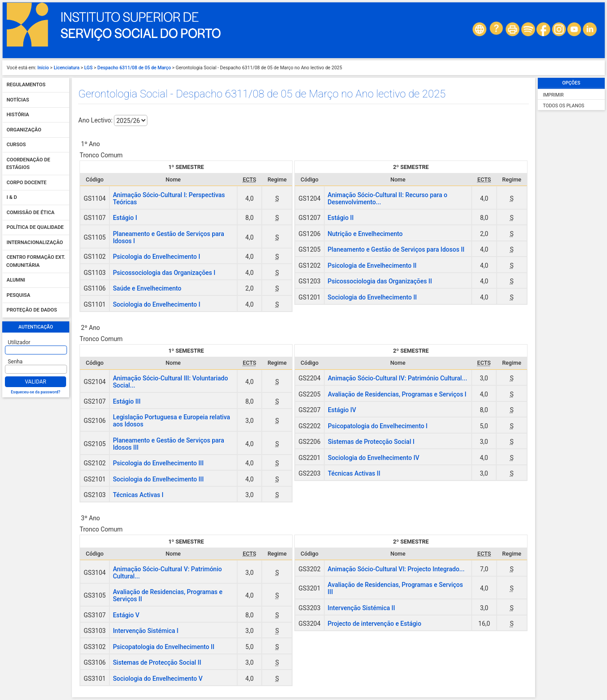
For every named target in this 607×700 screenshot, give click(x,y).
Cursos (16, 145)
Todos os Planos (564, 106)
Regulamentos (26, 85)
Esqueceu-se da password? (36, 392)
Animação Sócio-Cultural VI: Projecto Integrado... (396, 569)
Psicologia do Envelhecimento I (157, 257)
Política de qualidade (35, 228)
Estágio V (126, 615)
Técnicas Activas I (138, 495)
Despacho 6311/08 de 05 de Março (134, 68)
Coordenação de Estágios (28, 164)
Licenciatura (67, 68)
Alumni (16, 280)
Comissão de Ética (31, 213)
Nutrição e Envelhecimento (365, 234)
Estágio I (125, 218)
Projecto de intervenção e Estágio (375, 624)
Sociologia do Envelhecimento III (159, 479)
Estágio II (341, 218)
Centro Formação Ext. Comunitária (36, 262)
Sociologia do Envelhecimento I (157, 304)
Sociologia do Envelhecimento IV (374, 458)
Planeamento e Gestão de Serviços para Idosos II (396, 249)
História (18, 115)
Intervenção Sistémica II (362, 608)
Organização (24, 130)
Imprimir (553, 95)
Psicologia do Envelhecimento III (158, 463)
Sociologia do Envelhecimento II (373, 297)
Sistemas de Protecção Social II (157, 662)
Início (43, 68)
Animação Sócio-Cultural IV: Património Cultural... (398, 378)
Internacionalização (35, 242)
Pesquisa (19, 295)
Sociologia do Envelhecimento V (158, 679)
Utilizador (19, 342)
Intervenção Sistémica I (146, 631)
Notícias (18, 100)
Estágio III (127, 401)
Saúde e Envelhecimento (147, 288)
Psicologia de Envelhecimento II (372, 266)
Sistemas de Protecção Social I (371, 442)
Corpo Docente (27, 183)
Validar (36, 382)
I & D (12, 198)
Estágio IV (342, 410)
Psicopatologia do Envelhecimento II (164, 647)
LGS (89, 68)
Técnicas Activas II (354, 473)
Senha (15, 362)
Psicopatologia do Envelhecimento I (378, 426)
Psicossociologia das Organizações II (380, 281)
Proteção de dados (32, 310)
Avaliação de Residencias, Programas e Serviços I (397, 394)
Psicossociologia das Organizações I (164, 273)
